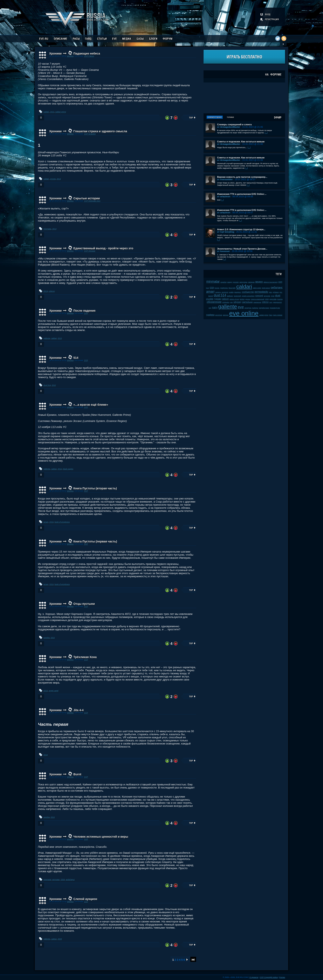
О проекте (254, 977)
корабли (224, 282)
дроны (248, 299)
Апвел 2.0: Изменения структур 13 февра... (241, 229)
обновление (214, 302)
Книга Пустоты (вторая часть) (95, 488)
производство (275, 308)
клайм (231, 292)
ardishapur (70, 880)
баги (271, 315)
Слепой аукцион (85, 899)
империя (251, 282)
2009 (63, 880)
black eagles (68, 469)
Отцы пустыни (84, 604)
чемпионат (257, 302)
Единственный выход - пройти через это (103, 248)
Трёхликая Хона (85, 657)
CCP (86, 313)
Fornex (282, 977)
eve (241, 307)
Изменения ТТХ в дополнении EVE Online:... (242, 194)
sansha (47, 638)
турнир (218, 299)
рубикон (276, 292)
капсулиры (244, 282)
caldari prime (61, 112)
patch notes (257, 288)
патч (215, 307)
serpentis (267, 296)
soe (271, 302)
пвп (232, 302)
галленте (225, 292)
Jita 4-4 (78, 710)
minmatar (47, 229)
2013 (52, 112)
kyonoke (236, 282)
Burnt (77, 774)
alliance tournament (270, 282)
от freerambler (225, 179)
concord (259, 296)
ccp (212, 287)
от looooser (224, 251)
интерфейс (261, 292)
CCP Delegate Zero (92, 201)
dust (278, 296)
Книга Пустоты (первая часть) (95, 541)
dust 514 (47, 385)
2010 (51, 522)
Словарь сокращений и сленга (234, 124)
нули (273, 296)
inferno (265, 302)
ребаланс (277, 287)
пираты (218, 292)
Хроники (55, 53)
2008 (267, 299)
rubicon (52, 291)
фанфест (238, 292)
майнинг (230, 296)
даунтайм (273, 299)
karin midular (278, 315)
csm (280, 282)
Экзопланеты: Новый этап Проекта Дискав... (242, 249)
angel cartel (54, 691)
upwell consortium (248, 296)
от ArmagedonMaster (229, 127)
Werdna (70, 56)
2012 (54, 385)
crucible (210, 299)
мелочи (226, 315)
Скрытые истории (87, 198)
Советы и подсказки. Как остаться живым (241, 142)
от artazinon (224, 196)
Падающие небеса (87, 53)
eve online (244, 313)
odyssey (238, 302)
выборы (255, 308)
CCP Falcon (89, 56)
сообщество (248, 292)
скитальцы (247, 302)
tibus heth (232, 288)
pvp (210, 308)
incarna (280, 299)
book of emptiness (62, 522)
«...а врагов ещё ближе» (91, 405)
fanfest (242, 299)
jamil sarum (266, 288)
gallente (47, 338)
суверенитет (277, 302)
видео (259, 282)
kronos (217, 288)
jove (207, 288)
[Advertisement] (244, 98)
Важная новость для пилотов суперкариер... (242, 177)
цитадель (248, 308)
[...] (266, 133)
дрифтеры (224, 288)
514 (76, 358)
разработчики (264, 308)
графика (210, 315)
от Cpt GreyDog (226, 232)
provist (53, 179)
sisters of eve (234, 299)
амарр (230, 282)
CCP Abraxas (90, 251)
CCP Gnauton (90, 134)
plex (270, 292)
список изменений (258, 299)
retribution (226, 302)
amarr (46, 522)
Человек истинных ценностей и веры (101, 837)
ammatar (56, 880)
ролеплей (237, 296)
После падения (84, 311)
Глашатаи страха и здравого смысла (100, 131)
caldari (46, 112)
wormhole (219, 315)
